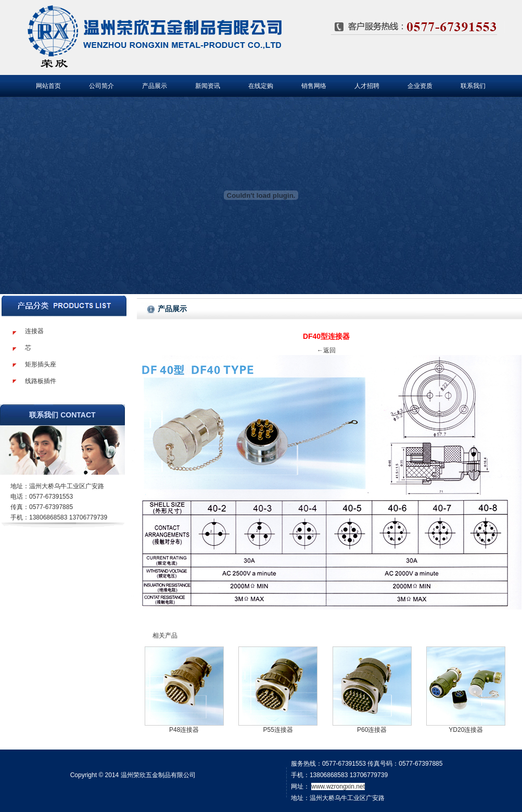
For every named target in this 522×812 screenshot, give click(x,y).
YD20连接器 (466, 730)
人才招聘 (367, 86)
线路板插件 (41, 381)
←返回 (326, 350)
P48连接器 (184, 730)
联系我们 (473, 86)
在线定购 (261, 86)
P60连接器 (372, 730)
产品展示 (155, 86)
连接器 (34, 331)
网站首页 (48, 86)
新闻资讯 (208, 86)
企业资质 (420, 86)
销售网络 (314, 86)
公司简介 (101, 86)
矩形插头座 (41, 364)
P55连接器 (278, 730)
